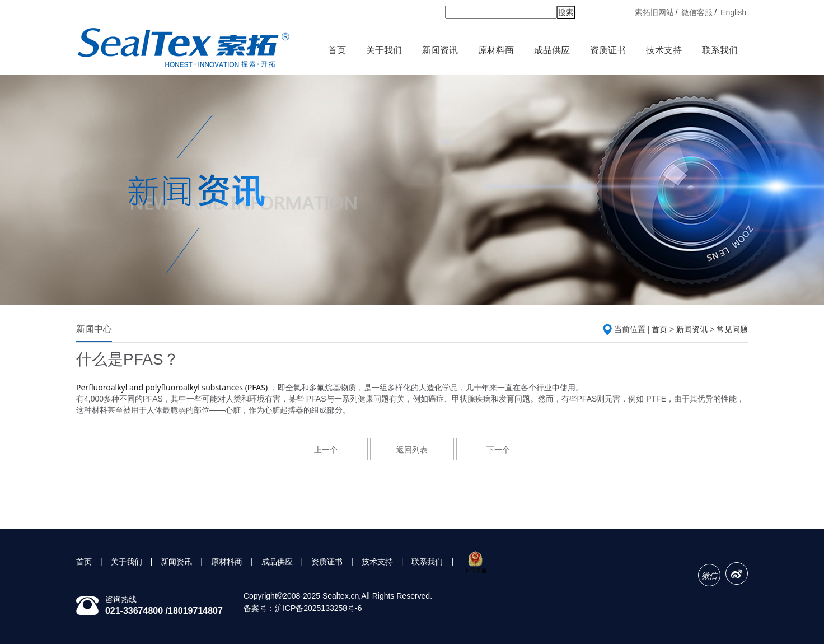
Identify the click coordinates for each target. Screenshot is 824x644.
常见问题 (732, 329)
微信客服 (697, 12)
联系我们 (721, 51)
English (733, 12)
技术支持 (664, 50)
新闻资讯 (441, 51)
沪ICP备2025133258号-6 (319, 608)
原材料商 (497, 51)
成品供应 (552, 50)
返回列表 (412, 450)
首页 (337, 50)
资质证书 (609, 51)
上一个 (326, 450)
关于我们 (385, 51)
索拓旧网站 (654, 12)
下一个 (498, 450)
